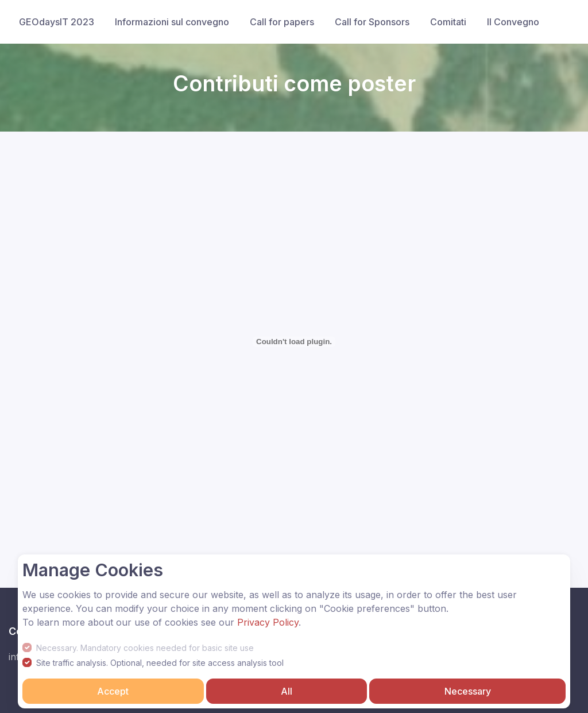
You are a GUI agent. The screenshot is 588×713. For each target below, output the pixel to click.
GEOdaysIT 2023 (57, 22)
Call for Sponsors (372, 22)
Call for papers (282, 22)
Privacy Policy (268, 622)
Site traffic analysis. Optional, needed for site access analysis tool (160, 663)
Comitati (448, 22)
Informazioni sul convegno (172, 22)
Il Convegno (513, 22)
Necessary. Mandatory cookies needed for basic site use (145, 648)
